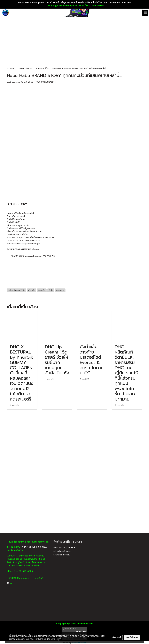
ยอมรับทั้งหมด (132, 637)
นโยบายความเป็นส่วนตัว (36, 639)
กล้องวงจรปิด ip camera (64, 547)
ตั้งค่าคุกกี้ (117, 637)
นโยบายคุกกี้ (56, 639)
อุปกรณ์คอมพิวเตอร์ (62, 551)
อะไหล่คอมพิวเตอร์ (62, 555)
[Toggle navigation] (145, 13)
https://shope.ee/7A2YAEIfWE (40, 256)
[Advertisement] (74, 511)
